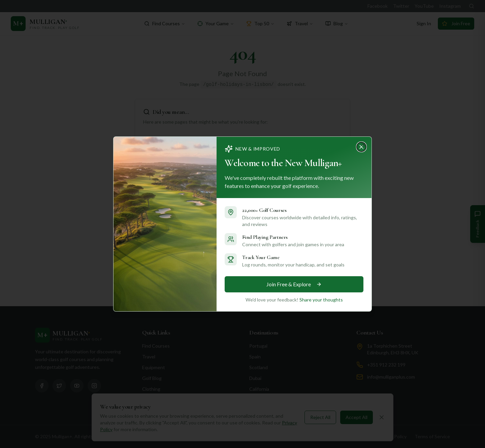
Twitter (401, 6)
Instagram (450, 6)
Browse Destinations (304, 278)
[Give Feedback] (478, 224)
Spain (255, 357)
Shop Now (153, 400)
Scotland (258, 367)
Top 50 (260, 23)
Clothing (151, 389)
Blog (337, 23)
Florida (256, 400)
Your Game (216, 23)
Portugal (258, 346)
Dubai (255, 378)
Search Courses (238, 278)
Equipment (154, 367)
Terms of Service (432, 436)
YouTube (424, 6)
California (259, 389)
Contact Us (370, 332)
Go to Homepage (176, 278)
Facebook (378, 6)
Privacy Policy (392, 436)
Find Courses (165, 23)
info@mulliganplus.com (391, 377)
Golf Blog (152, 378)
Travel (300, 23)
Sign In (424, 23)
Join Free (456, 23)
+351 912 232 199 (386, 365)
